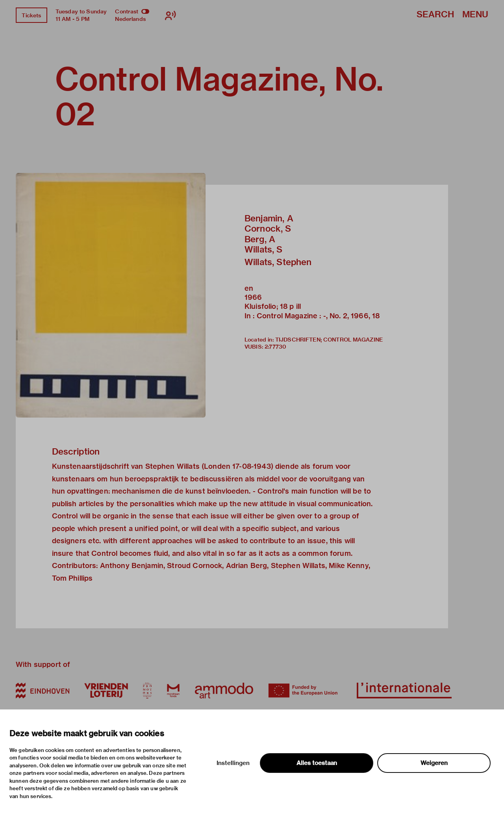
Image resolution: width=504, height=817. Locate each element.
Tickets (31, 15)
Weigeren (434, 763)
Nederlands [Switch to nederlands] (130, 19)
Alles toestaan (317, 763)
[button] (111, 295)
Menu (475, 15)
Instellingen (233, 763)
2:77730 (275, 347)
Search (435, 15)
